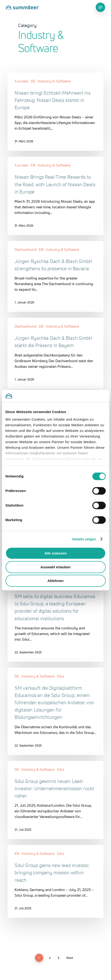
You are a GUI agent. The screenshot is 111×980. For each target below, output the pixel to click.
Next (70, 958)
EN (33, 165)
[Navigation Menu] (100, 7)
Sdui (61, 676)
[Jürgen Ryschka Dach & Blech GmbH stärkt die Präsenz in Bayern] (55, 353)
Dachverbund (26, 249)
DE (33, 81)
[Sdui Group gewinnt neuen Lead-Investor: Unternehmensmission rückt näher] (55, 800)
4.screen (21, 81)
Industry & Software (54, 81)
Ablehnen (55, 581)
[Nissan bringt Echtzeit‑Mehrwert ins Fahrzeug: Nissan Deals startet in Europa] (55, 112)
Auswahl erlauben (55, 567)
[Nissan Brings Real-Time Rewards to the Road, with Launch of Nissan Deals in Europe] (55, 196)
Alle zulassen (55, 553)
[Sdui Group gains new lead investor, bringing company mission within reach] (55, 881)
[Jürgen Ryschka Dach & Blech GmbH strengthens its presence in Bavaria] (55, 276)
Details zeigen (84, 539)
